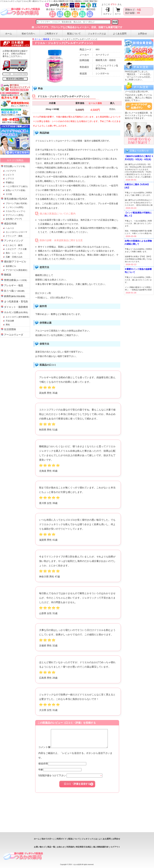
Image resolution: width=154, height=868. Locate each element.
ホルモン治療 (16, 312)
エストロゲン (17, 317)
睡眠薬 (8, 275)
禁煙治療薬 (16, 280)
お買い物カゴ (40, 847)
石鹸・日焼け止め (14, 257)
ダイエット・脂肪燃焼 (16, 307)
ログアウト (115, 847)
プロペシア (16, 203)
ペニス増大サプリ (17, 186)
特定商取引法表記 (84, 847)
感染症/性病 (10, 224)
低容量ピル (11, 266)
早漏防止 (10, 182)
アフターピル (16, 270)
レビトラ (10, 175)
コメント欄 (76, 751)
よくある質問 (120, 34)
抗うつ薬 (14, 291)
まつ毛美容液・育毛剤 (16, 302)
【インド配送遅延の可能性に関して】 (138, 214)
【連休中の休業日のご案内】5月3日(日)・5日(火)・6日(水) (139, 158)
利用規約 (70, 847)
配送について (74, 34)
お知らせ (61, 847)
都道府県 (62, 767)
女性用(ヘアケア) (14, 219)
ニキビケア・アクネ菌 (16, 249)
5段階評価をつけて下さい (70, 779)
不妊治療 (10, 321)
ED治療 (15, 166)
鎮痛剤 (15, 296)
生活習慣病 (10, 329)
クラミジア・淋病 (14, 236)
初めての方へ (28, 34)
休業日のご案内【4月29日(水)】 (137, 186)
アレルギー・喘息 (14, 285)
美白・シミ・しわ (14, 253)
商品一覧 (51, 847)
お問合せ (143, 34)
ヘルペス (10, 228)
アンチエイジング (14, 241)
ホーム (9, 34)
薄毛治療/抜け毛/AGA (16, 199)
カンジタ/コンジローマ (16, 232)
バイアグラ (11, 171)
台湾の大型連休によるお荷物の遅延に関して (138, 242)
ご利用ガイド (51, 34)
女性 (15, 190)
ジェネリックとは (97, 34)
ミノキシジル (15, 207)
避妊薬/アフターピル (15, 262)
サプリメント (15, 215)
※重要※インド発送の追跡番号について (138, 271)
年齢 (60, 773)
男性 (8, 325)
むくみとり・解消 (14, 245)
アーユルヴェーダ (14, 335)
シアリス (10, 179)
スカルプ (15, 211)
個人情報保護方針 (101, 847)
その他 (9, 194)
